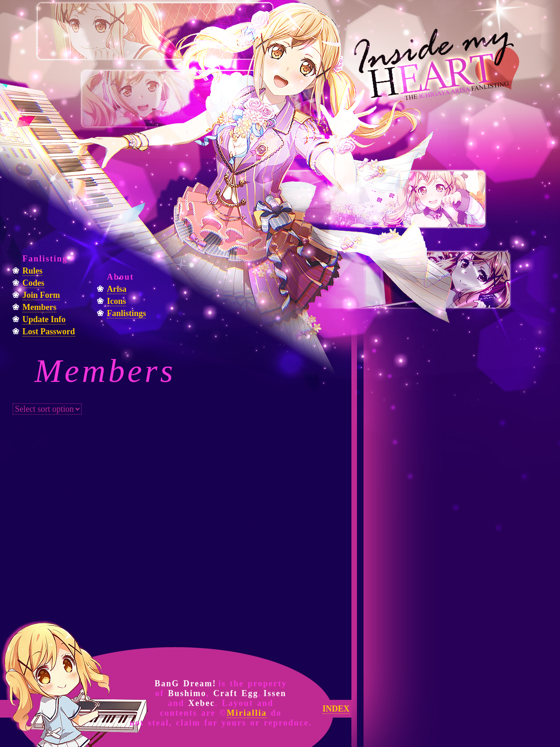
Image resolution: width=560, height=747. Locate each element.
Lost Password (49, 331)
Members (39, 307)
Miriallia (247, 713)
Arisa (117, 289)
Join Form (41, 295)
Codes (33, 283)
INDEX (336, 709)
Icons (116, 301)
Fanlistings (126, 313)
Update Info (44, 319)
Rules (32, 271)
